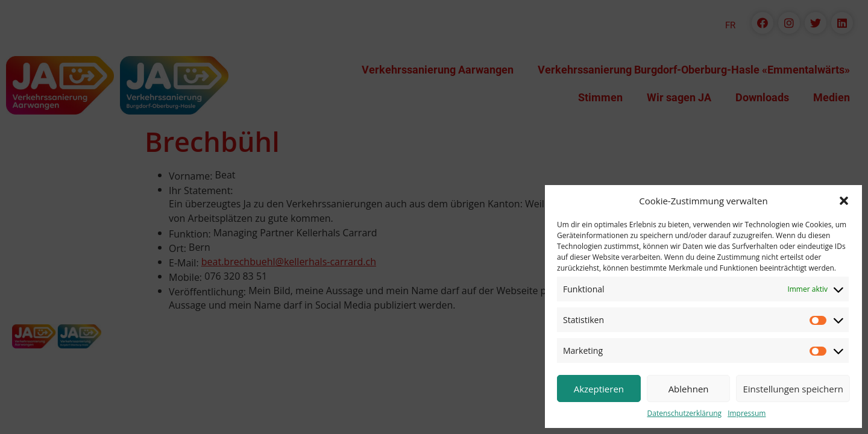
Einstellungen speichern (793, 389)
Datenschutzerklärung (685, 413)
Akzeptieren (599, 389)
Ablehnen (689, 389)
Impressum (747, 413)
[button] (844, 201)
